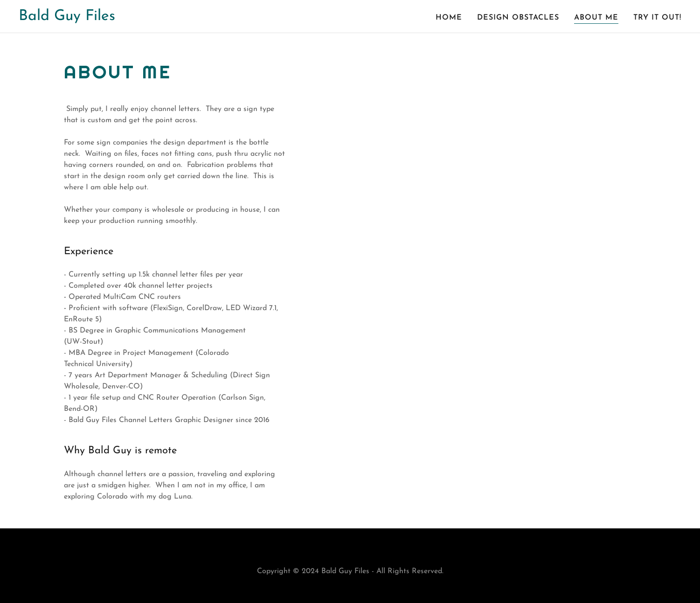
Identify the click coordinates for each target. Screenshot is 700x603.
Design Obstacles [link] (518, 18)
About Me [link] (596, 18)
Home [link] (449, 18)
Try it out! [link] (657, 18)
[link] (67, 18)
